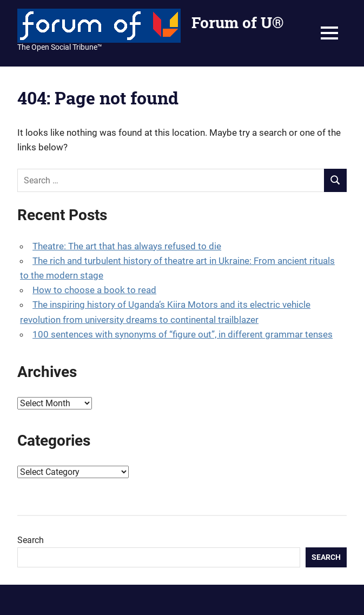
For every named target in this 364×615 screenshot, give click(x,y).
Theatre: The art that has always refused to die (127, 246)
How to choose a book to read (94, 290)
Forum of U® (237, 22)
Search (31, 540)
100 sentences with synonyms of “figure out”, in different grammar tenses (183, 334)
